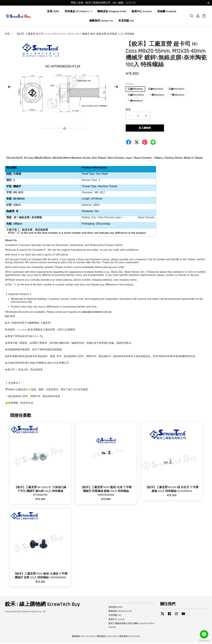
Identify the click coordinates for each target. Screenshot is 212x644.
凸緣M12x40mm (136, 96)
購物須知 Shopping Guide (112, 12)
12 (78, 129)
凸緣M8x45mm (156, 90)
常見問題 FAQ (126, 21)
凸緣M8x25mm (135, 90)
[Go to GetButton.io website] (204, 641)
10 (71, 129)
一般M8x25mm (177, 96)
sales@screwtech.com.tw (96, 313)
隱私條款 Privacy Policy (107, 637)
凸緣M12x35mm (176, 90)
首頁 (7, 35)
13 (81, 129)
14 (84, 129)
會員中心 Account (142, 12)
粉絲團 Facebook (167, 12)
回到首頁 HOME (115, 608)
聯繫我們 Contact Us (101, 21)
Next (116, 88)
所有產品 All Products (79, 12)
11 (74, 129)
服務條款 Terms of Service (84, 637)
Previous (9, 88)
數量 (128, 111)
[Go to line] (204, 634)
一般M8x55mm (135, 102)
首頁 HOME (53, 12)
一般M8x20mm (157, 96)
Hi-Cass (130, 85)
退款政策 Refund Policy (130, 637)
